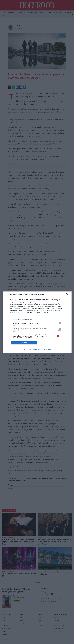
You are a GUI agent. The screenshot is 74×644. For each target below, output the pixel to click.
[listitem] (37, 319)
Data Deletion (27, 349)
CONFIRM (24, 343)
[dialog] (37, 322)
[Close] (68, 295)
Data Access (37, 349)
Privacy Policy (47, 349)
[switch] (59, 323)
